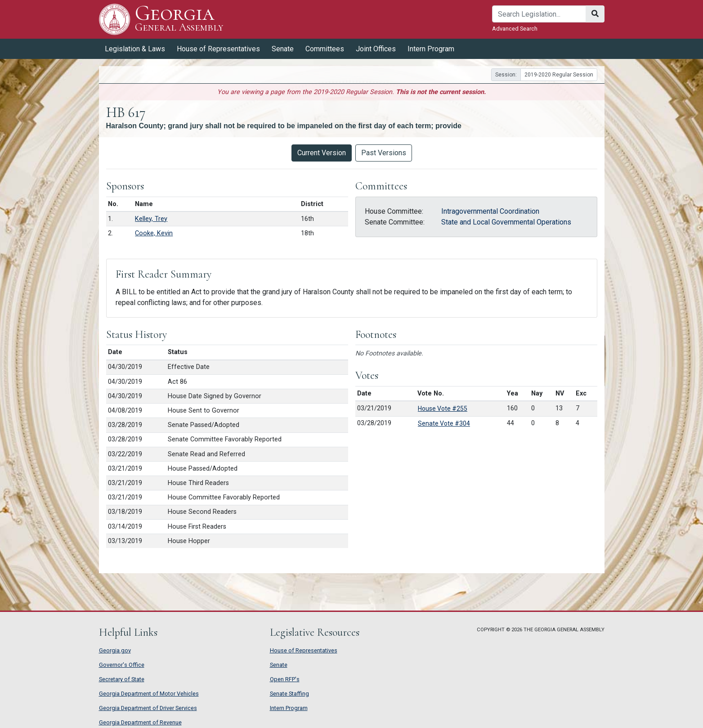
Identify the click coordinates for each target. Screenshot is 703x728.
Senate (283, 49)
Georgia (179, 19)
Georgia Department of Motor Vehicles (149, 694)
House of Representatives (218, 49)
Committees (325, 49)
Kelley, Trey (151, 219)
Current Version (322, 153)
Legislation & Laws (135, 49)
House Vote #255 (443, 409)
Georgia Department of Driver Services (148, 708)
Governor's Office (122, 665)
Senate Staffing (289, 694)
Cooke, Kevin (154, 233)
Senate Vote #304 (444, 423)
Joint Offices (376, 49)
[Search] (539, 14)
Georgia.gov (115, 650)
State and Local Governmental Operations (506, 222)
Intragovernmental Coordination (490, 211)
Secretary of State (122, 679)
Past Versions (384, 153)
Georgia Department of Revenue (140, 722)
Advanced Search (515, 29)
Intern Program (431, 49)
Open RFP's (285, 679)
